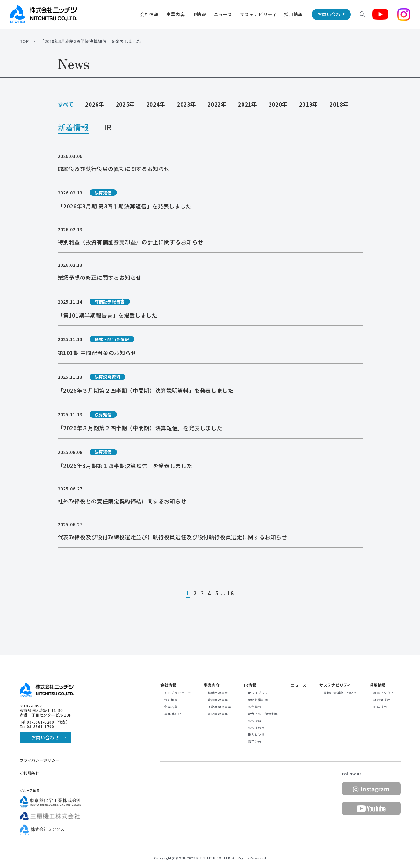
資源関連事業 (218, 700)
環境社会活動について (340, 693)
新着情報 (73, 128)
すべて (66, 104)
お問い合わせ (331, 14)
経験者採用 (382, 700)
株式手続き (256, 728)
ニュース (223, 14)
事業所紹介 (173, 714)
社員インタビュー (387, 693)
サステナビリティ (258, 14)
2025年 (125, 104)
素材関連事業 (218, 714)
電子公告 (255, 742)
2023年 (186, 104)
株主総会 (255, 707)
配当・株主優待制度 (263, 714)
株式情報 (255, 721)
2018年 (339, 104)
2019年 (309, 104)
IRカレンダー (258, 735)
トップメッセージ (178, 693)
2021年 (247, 104)
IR (108, 128)
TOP (24, 41)
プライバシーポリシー (40, 760)
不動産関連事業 (219, 707)
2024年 (156, 104)
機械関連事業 (218, 693)
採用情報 (293, 14)
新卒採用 (380, 707)
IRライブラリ (258, 693)
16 (230, 594)
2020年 (278, 104)
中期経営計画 (258, 700)
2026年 (95, 104)
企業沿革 (171, 707)
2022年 (217, 104)
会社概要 (171, 700)
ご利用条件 (30, 773)
